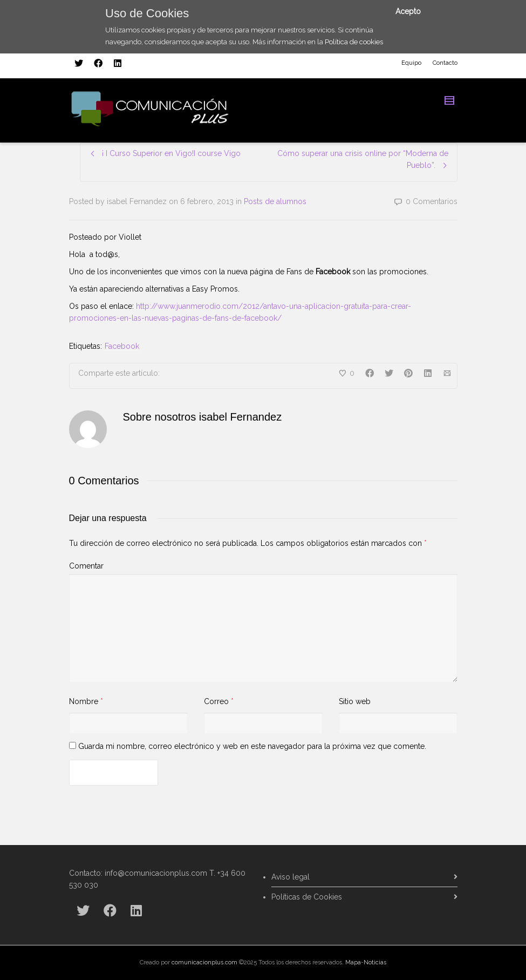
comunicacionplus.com (204, 962)
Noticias (375, 962)
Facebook (122, 346)
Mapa (353, 962)
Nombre (84, 701)
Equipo (411, 63)
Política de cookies (354, 42)
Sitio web (355, 701)
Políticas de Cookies (307, 897)
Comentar (86, 566)
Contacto (445, 63)
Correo (216, 701)
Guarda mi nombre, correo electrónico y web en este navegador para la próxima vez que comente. (252, 746)
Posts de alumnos (275, 201)
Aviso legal (291, 877)
